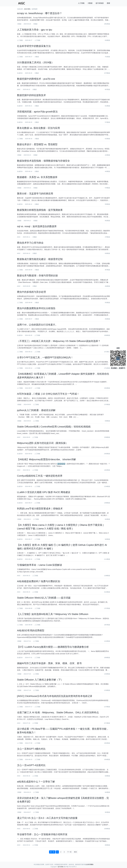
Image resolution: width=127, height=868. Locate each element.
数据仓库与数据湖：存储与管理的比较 (37, 275)
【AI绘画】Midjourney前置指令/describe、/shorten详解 (46, 459)
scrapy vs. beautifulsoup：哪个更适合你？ (40, 13)
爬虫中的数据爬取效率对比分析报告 (36, 308)
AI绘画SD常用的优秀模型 (31, 630)
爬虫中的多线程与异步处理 (31, 292)
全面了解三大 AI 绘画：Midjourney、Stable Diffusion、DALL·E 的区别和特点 (58, 712)
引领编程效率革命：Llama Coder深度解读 (40, 565)
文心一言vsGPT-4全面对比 (31, 765)
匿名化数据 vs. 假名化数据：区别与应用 (38, 128)
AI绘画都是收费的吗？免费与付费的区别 (39, 581)
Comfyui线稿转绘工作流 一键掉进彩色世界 (40, 476)
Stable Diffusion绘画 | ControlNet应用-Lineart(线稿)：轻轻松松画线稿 (54, 427)
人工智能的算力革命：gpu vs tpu (35, 30)
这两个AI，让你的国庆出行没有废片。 (37, 325)
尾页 (75, 852)
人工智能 (81, 3)
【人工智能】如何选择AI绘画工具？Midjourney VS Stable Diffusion (53, 614)
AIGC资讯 (27, 9)
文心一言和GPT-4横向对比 (31, 749)
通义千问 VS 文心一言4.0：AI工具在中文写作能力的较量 (47, 818)
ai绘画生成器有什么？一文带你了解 (36, 782)
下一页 (69, 852)
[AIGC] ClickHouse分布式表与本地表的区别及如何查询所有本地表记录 (55, 696)
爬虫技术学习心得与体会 (30, 243)
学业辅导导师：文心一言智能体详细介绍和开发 (42, 834)
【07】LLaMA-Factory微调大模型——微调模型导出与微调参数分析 (53, 647)
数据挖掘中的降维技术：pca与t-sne (36, 79)
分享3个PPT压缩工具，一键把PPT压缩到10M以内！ (45, 357)
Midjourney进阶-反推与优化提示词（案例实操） (43, 443)
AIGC (19, 89)
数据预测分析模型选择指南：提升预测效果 (40, 210)
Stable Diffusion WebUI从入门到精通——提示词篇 (44, 598)
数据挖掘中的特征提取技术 (31, 95)
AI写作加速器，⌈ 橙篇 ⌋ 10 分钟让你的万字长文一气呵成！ (48, 394)
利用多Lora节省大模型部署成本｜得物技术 (40, 509)
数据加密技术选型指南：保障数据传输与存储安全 (43, 161)
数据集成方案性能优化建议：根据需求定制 (40, 259)
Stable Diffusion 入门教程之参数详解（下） (40, 680)
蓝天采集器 (100, 3)
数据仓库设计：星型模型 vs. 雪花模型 (37, 144)
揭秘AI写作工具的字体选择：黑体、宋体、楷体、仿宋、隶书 (49, 663)
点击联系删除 (90, 864)
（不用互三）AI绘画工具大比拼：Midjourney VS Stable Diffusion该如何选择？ (59, 341)
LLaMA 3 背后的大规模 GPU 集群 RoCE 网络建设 (44, 492)
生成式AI (20, 73)
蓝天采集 (60, 867)
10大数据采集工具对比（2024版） (35, 62)
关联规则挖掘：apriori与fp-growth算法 (37, 112)
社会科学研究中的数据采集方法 (34, 46)
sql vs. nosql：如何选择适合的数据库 (37, 226)
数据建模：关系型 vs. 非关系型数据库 (37, 177)
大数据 (90, 3)
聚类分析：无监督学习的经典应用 (35, 194)
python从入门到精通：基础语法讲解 (36, 410)
